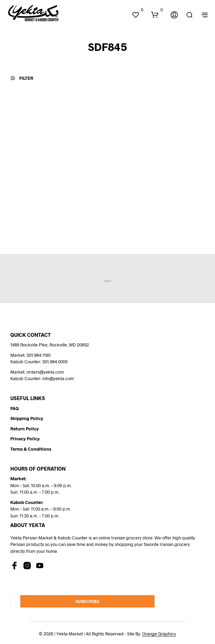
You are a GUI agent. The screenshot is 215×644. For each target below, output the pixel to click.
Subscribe (88, 601)
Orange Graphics (159, 634)
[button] (137, 10)
